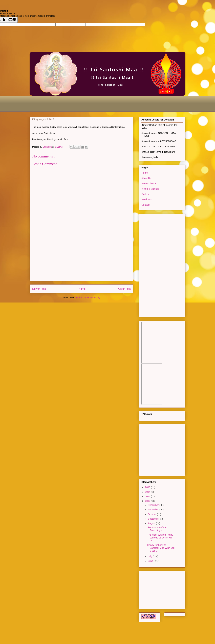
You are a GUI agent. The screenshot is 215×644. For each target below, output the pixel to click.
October (152, 514)
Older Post (124, 289)
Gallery (145, 194)
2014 (148, 492)
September (154, 519)
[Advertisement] (91, 103)
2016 (148, 487)
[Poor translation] (12, 20)
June (151, 561)
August (152, 523)
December (154, 505)
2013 (148, 496)
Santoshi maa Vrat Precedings (157, 529)
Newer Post (39, 289)
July (150, 556)
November (154, 510)
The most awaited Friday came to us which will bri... (160, 538)
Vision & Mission (150, 189)
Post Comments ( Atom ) (88, 297)
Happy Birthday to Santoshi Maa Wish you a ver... (161, 548)
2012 (148, 501)
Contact (145, 205)
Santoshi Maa (149, 184)
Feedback (147, 199)
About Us (146, 178)
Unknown (47, 147)
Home (82, 289)
